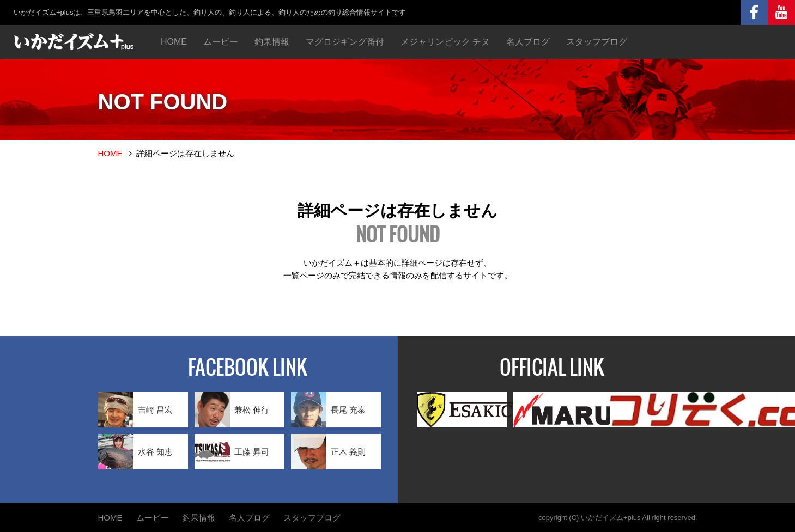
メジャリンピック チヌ (445, 42)
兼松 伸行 (232, 410)
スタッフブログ (597, 42)
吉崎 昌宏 (135, 410)
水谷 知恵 (135, 452)
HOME (174, 42)
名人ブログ (528, 42)
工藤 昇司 (232, 452)
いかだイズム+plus (611, 518)
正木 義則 (328, 452)
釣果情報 (272, 42)
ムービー (221, 42)
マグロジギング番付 (345, 42)
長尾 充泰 (328, 410)
